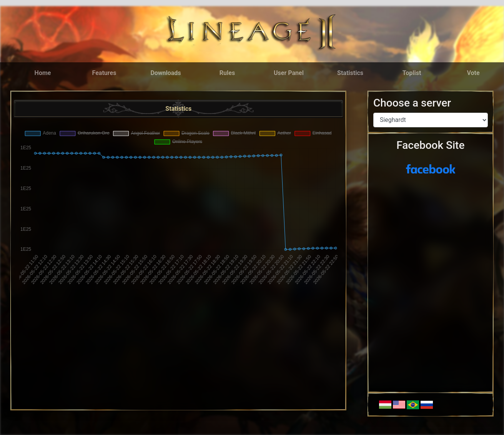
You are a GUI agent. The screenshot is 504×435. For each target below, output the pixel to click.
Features (104, 73)
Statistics (350, 73)
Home (43, 73)
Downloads (166, 73)
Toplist (412, 73)
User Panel (289, 73)
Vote (473, 73)
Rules (227, 73)
